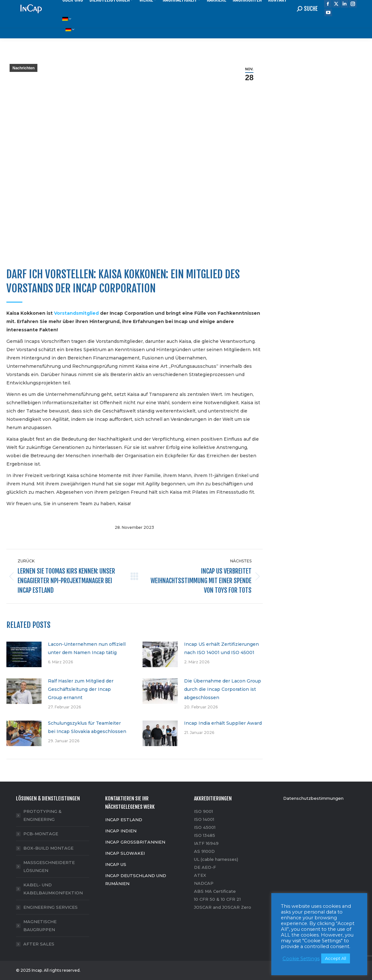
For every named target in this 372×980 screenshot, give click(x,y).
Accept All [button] (336, 958)
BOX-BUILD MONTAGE (48, 848)
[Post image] (24, 654)
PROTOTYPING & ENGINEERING (43, 815)
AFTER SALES (39, 944)
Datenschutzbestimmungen (313, 798)
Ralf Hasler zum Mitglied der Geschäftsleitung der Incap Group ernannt (81, 689)
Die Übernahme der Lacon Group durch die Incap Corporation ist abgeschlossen (223, 689)
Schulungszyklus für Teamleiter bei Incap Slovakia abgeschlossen (87, 727)
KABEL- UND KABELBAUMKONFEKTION (53, 889)
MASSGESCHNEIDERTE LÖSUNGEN (49, 866)
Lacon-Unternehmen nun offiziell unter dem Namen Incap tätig (87, 648)
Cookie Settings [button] (301, 959)
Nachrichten (23, 68)
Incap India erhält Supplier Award (223, 723)
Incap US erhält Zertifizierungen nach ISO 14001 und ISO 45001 (221, 648)
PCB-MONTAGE (41, 834)
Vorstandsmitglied (76, 313)
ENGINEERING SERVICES (50, 907)
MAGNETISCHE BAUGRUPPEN (40, 926)
